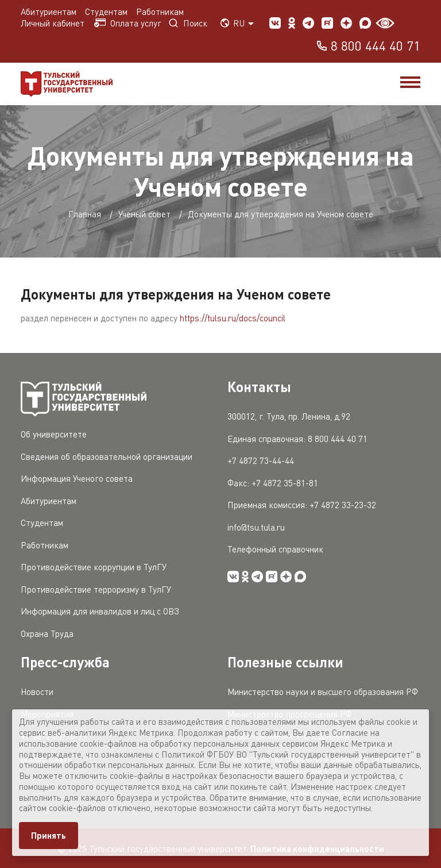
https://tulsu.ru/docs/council (233, 318)
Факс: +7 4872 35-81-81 (273, 483)
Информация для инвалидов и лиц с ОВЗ (100, 611)
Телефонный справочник (275, 549)
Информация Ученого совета (77, 478)
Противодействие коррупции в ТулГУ (94, 567)
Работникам (160, 11)
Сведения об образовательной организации (107, 456)
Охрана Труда (47, 633)
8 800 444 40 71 (368, 46)
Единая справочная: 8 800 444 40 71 (297, 439)
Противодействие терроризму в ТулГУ (96, 589)
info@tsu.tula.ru (256, 527)
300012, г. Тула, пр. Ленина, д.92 (289, 416)
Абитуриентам (49, 11)
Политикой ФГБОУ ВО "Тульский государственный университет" (288, 754)
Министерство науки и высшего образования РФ (323, 692)
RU (237, 23)
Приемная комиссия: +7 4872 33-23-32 (302, 505)
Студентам (106, 11)
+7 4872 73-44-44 (261, 460)
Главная (85, 214)
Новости (37, 692)
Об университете (54, 434)
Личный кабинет (54, 23)
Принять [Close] (49, 835)
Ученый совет (144, 214)
